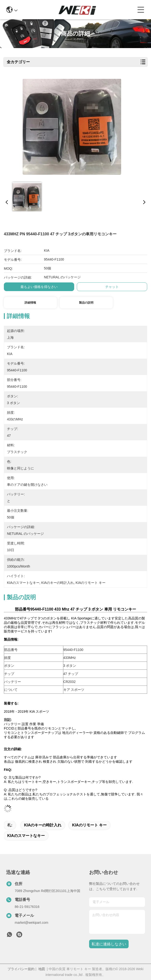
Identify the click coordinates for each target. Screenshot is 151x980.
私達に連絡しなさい (109, 944)
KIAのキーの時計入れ (43, 825)
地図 (42, 969)
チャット (112, 287)
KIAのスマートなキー (26, 836)
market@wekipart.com (31, 923)
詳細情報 (30, 303)
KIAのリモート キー (89, 825)
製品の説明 (86, 303)
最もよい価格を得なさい (39, 287)
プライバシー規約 (21, 969)
